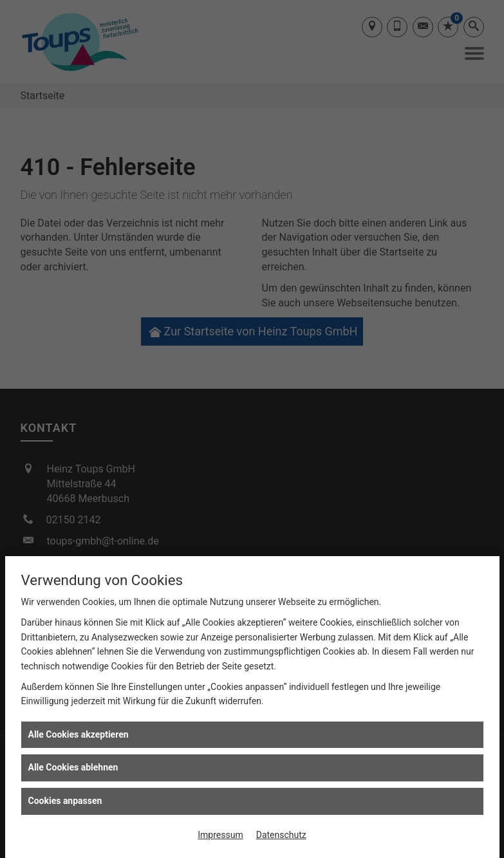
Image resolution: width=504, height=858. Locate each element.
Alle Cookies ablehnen (73, 767)
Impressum (220, 835)
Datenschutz (281, 835)
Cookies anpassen (65, 801)
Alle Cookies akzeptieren (79, 734)
